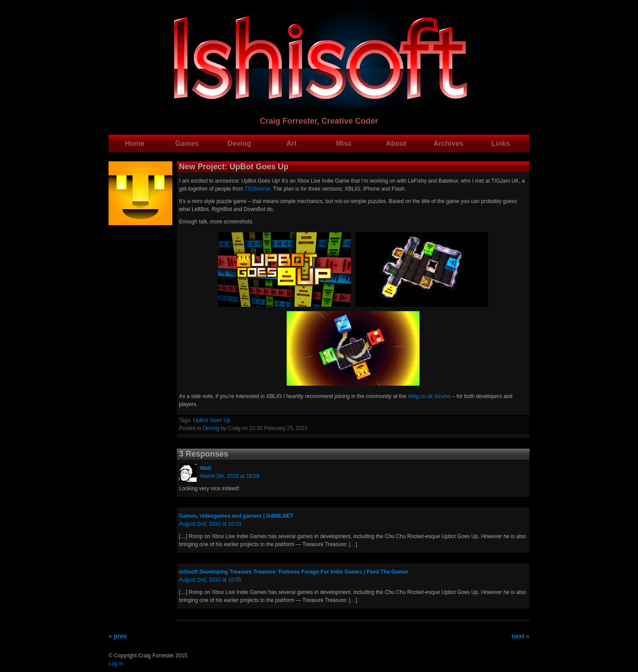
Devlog (239, 143)
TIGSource (257, 189)
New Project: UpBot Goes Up (234, 167)
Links (501, 143)
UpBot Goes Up (212, 420)
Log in (116, 664)
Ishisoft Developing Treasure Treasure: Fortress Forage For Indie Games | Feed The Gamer (294, 572)
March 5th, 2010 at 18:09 (230, 476)
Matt (206, 468)
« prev (118, 636)
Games (187, 143)
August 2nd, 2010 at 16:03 (210, 524)
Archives (448, 143)
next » (521, 636)
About (396, 143)
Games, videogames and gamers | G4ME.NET (236, 516)
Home (135, 143)
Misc (344, 143)
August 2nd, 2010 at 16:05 (210, 580)
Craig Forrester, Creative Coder (319, 121)
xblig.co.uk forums (429, 396)
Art (291, 143)
